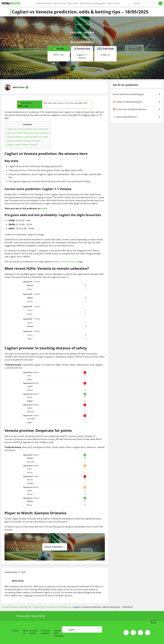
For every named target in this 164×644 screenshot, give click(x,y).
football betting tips (68, 262)
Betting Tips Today (29, 607)
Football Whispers (10, 607)
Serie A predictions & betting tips (137, 94)
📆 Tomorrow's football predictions (137, 109)
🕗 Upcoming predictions (137, 117)
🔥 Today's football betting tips (137, 102)
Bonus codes (73, 3)
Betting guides (99, 3)
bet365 (44, 208)
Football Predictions (44, 3)
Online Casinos (113, 3)
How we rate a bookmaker (59, 633)
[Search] (145, 3)
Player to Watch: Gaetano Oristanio (22, 145)
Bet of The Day (60, 3)
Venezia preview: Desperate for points (23, 141)
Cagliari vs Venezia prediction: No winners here (27, 129)
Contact (15, 630)
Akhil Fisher (19, 87)
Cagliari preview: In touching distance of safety (27, 137)
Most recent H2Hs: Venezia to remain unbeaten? (27, 133)
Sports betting (86, 3)
